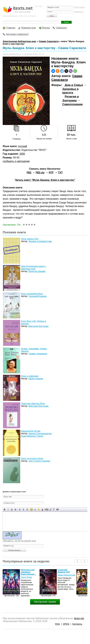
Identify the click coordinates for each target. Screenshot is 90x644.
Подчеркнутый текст (12, 509)
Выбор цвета (42, 509)
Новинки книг (29, 28)
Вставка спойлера (57, 509)
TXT (60, 173)
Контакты (77, 624)
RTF (51, 173)
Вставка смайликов (31, 509)
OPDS (66, 624)
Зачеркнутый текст (15, 509)
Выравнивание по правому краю (27, 509)
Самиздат (61, 28)
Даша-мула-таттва (31, 431)
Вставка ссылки (35, 509)
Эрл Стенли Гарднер (39, 461)
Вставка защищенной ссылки (39, 509)
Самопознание (73, 104)
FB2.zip (40, 173)
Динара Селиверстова (40, 241)
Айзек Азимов (36, 379)
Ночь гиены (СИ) (30, 239)
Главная (11, 28)
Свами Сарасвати (67, 78)
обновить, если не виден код (19, 541)
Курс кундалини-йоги (32, 294)
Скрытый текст (47, 509)
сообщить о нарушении (16, 161)
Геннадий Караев (38, 296)
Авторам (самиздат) (17, 34)
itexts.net (79, 618)
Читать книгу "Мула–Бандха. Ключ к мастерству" (45, 180)
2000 (22, 154)
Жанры (46, 28)
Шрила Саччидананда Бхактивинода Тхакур (36, 435)
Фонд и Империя (30, 376)
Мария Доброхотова (66, 575)
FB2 (29, 173)
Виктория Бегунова (39, 326)
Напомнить (79, 12)
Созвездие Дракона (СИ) (64, 571)
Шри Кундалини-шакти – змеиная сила (34, 267)
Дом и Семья (74, 85)
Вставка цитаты (50, 509)
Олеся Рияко (26, 577)
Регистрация (79, 7)
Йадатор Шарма (37, 271)
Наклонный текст (8, 509)
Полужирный (5, 509)
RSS (58, 624)
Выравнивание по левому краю (20, 509)
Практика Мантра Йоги (33, 404)
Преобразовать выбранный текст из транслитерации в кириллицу (54, 509)
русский (23, 146)
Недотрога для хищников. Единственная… (28, 572)
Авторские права (45, 602)
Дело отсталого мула (32, 458)
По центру (23, 509)
